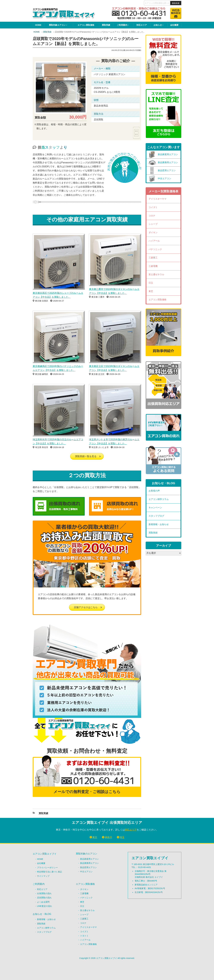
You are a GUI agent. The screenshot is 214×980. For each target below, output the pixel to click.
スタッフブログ (156, 516)
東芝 (151, 291)
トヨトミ (84, 936)
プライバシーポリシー (47, 868)
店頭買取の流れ (44, 898)
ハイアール (154, 241)
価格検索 (176, 3)
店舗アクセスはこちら (86, 607)
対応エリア (142, 25)
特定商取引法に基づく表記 (49, 872)
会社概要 (174, 25)
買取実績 (106, 25)
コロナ (152, 216)
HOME (38, 25)
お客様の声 (154, 491)
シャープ (153, 224)
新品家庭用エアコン (89, 859)
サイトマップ (43, 876)
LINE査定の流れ (45, 906)
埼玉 (122, 837)
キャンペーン (155, 507)
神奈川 (108, 837)
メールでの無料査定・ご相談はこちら (87, 792)
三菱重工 (153, 258)
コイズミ (153, 207)
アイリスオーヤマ (158, 199)
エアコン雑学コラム (159, 499)
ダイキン (153, 232)
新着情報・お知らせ (159, 524)
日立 (151, 283)
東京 (95, 837)
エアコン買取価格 (86, 25)
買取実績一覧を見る (86, 456)
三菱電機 (153, 266)
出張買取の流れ (44, 893)
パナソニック (155, 249)
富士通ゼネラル (156, 274)
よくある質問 (43, 902)
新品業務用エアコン (89, 863)
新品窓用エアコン (88, 867)
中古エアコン (86, 872)
